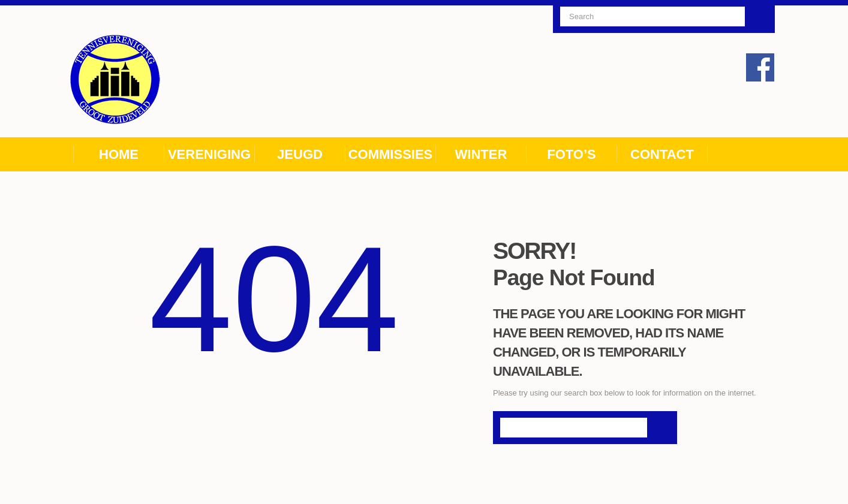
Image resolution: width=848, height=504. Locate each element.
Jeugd (300, 154)
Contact (662, 154)
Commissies (391, 154)
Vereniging (209, 154)
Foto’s (572, 154)
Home (119, 154)
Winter (481, 154)
